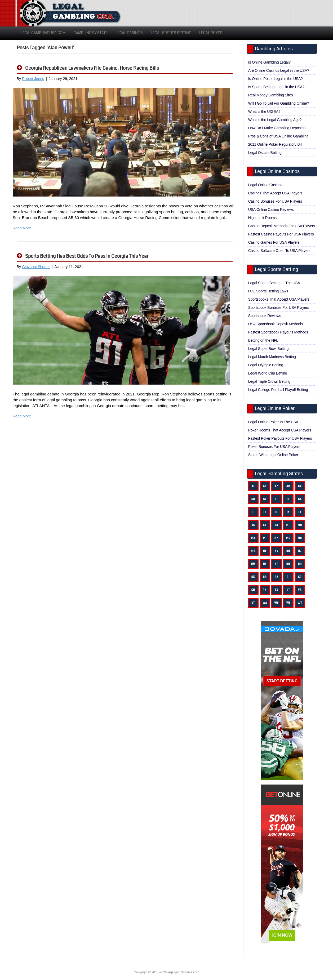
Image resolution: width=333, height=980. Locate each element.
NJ (300, 551)
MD (300, 525)
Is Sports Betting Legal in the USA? (276, 87)
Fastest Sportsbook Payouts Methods (278, 332)
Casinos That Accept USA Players (275, 193)
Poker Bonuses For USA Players (274, 447)
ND (288, 564)
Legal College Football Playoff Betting (278, 390)
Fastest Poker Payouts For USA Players (280, 438)
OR (265, 577)
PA (276, 577)
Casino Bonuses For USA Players (275, 201)
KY (265, 525)
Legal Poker (211, 33)
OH (300, 564)
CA (300, 486)
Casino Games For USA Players (274, 242)
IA (300, 512)
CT (265, 499)
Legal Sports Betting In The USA (274, 283)
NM (253, 564)
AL (253, 486)
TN (265, 590)
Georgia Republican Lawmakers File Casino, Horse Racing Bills (92, 68)
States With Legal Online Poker (273, 455)
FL (288, 499)
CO (253, 499)
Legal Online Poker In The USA (273, 422)
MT (253, 551)
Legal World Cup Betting (268, 373)
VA (300, 590)
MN (277, 538)
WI (288, 603)
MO (300, 538)
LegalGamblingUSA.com (43, 33)
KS (253, 525)
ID (265, 512)
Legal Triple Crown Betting (269, 381)
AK (265, 486)
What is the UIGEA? (264, 112)
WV (277, 603)
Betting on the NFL (263, 340)
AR (288, 486)
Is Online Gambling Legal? (269, 62)
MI (265, 538)
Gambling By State (90, 33)
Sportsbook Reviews (265, 316)
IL (277, 512)
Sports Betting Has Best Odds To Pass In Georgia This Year (87, 256)
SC (300, 577)
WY (300, 603)
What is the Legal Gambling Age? (275, 120)
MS (288, 538)
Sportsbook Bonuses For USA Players (279, 308)
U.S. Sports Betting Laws (268, 291)
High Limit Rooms (262, 218)
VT (253, 603)
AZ (277, 486)
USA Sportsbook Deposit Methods (276, 324)
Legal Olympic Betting (266, 365)
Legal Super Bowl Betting (268, 349)
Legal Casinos (129, 33)
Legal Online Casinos (265, 185)
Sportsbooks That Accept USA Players (279, 299)
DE (276, 499)
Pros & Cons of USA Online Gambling (278, 136)
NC (277, 564)
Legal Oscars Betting (265, 153)
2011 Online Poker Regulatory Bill (275, 144)
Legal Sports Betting (171, 33)
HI (253, 512)
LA (277, 525)
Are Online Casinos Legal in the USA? (279, 70)
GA (300, 499)
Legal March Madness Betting (272, 357)
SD (253, 590)
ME (288, 525)
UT (288, 590)
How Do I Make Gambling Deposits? (277, 128)
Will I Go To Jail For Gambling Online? (279, 103)
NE (265, 551)
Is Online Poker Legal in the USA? (276, 79)
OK (253, 577)
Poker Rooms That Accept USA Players (280, 430)
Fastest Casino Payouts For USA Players (281, 234)
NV (277, 551)
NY (265, 564)
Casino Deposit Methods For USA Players (282, 226)
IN (288, 512)
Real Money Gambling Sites (271, 95)
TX (277, 590)
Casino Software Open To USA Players (279, 251)
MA (253, 538)
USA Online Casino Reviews (271, 210)
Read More (22, 228)
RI (288, 577)
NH (288, 551)
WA (265, 603)
